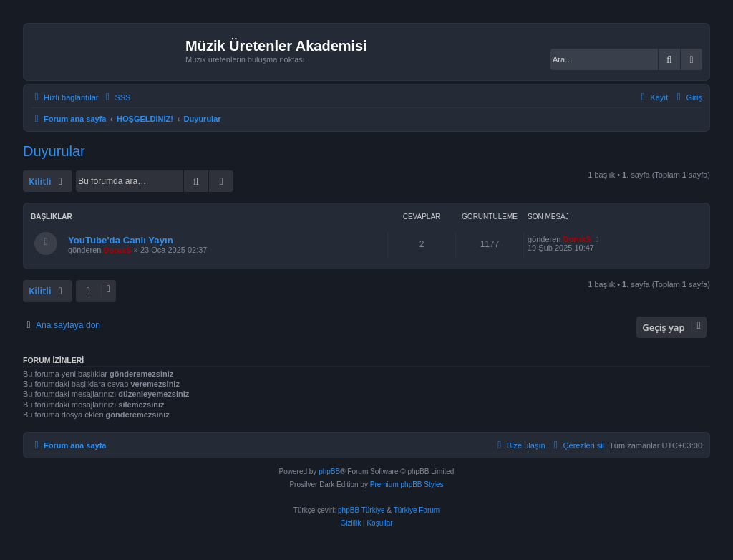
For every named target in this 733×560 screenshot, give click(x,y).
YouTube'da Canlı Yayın (121, 240)
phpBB (329, 472)
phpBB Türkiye (361, 510)
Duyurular (54, 151)
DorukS (118, 250)
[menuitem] (116, 97)
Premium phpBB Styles (407, 484)
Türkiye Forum (417, 510)
